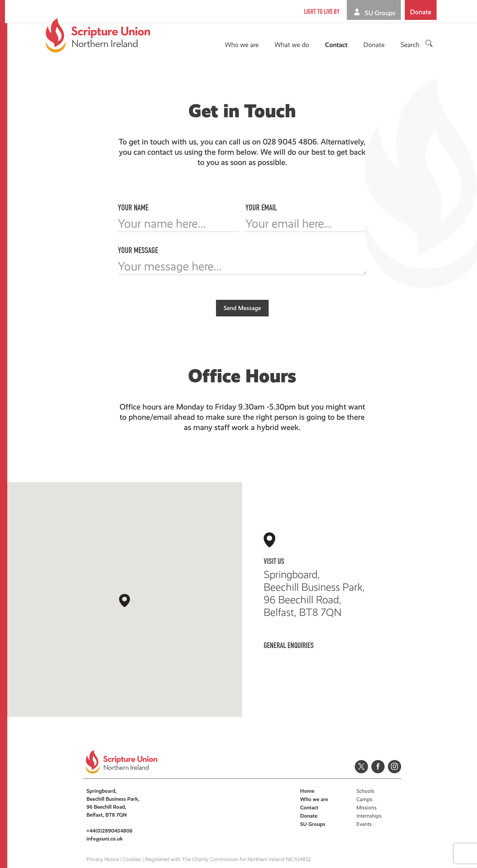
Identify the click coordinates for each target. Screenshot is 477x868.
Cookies (132, 852)
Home (307, 783)
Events (364, 816)
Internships (369, 808)
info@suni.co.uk (297, 659)
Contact (337, 45)
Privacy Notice (103, 852)
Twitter (361, 759)
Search (411, 45)
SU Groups (381, 13)
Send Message (242, 300)
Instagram (395, 759)
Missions (367, 800)
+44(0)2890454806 (309, 646)
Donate (422, 12)
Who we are (243, 45)
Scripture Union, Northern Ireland (99, 35)
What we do (293, 45)
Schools (365, 783)
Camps (364, 792)
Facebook (378, 759)
